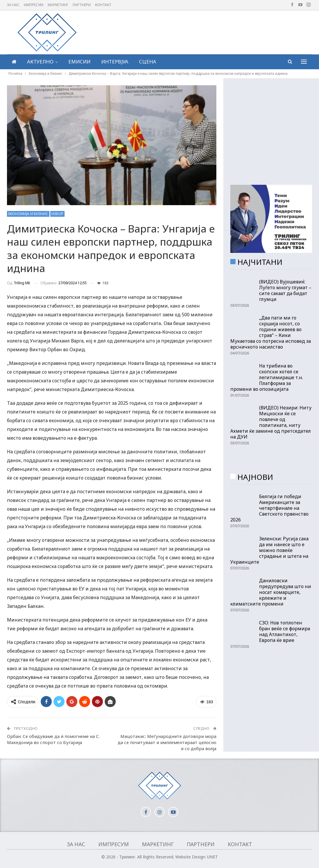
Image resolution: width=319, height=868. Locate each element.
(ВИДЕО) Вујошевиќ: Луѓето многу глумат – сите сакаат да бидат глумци (285, 290)
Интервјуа (115, 62)
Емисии (79, 62)
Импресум (34, 5)
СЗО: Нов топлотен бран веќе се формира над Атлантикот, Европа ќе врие (285, 631)
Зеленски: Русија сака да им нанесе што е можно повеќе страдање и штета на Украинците (269, 550)
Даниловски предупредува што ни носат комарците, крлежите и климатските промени (271, 592)
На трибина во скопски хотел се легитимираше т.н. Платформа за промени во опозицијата (267, 377)
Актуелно (40, 62)
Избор (57, 214)
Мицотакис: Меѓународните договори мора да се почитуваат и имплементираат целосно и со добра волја (167, 742)
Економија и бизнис (28, 214)
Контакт (103, 5)
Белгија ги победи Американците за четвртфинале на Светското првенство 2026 (269, 508)
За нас (13, 5)
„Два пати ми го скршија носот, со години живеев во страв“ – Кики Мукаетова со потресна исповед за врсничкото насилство (271, 332)
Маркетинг (58, 5)
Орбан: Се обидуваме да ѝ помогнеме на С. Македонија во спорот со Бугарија (53, 739)
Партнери (82, 5)
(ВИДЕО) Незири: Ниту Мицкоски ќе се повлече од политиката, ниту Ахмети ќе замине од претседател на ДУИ (271, 422)
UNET (212, 857)
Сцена (148, 62)
